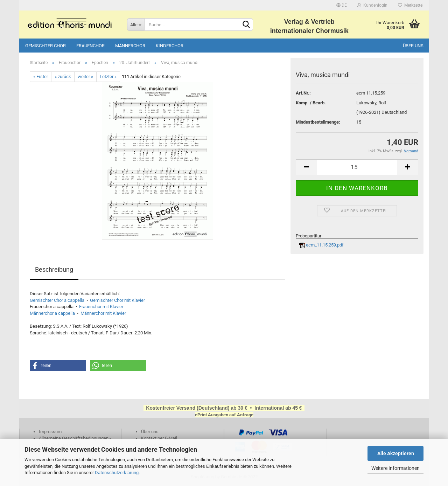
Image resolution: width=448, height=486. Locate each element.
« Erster (41, 77)
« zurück (63, 77)
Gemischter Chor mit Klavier (117, 300)
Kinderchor (170, 46)
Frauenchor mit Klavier (101, 307)
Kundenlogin (372, 5)
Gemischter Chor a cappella (57, 300)
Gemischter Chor (45, 46)
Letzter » (108, 77)
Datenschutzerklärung (117, 473)
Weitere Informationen (395, 468)
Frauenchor (90, 46)
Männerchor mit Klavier (103, 313)
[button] (58, 366)
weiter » (85, 77)
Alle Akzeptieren (396, 453)
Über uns (413, 46)
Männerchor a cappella (52, 313)
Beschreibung (54, 269)
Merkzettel (411, 5)
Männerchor (130, 46)
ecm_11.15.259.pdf (321, 245)
